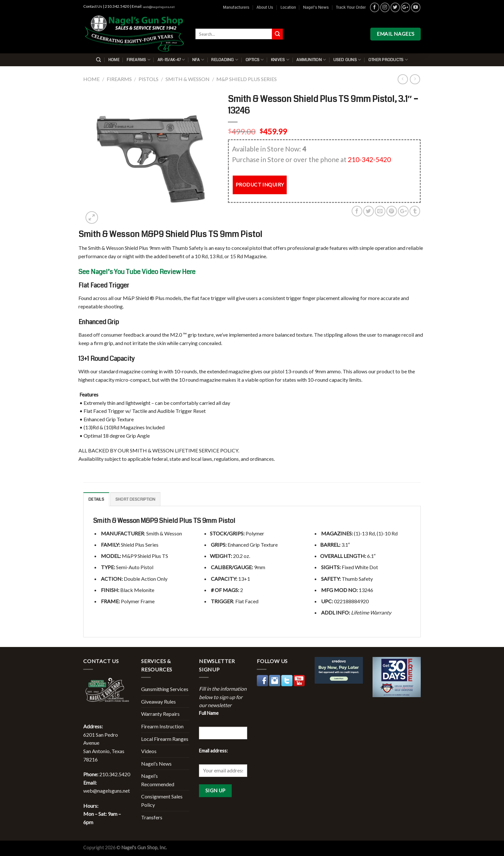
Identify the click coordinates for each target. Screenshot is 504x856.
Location (288, 7)
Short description (135, 499)
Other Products (388, 60)
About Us (265, 7)
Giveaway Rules (158, 701)
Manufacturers (236, 7)
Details (96, 499)
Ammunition (311, 60)
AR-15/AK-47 (171, 60)
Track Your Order (351, 7)
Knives (280, 60)
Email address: (213, 751)
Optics (255, 60)
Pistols (148, 79)
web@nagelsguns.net (159, 7)
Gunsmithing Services (165, 689)
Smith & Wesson (188, 79)
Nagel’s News (316, 7)
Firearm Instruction (162, 726)
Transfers (152, 817)
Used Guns (347, 60)
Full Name (209, 713)
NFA (198, 60)
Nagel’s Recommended (158, 780)
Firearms (139, 60)
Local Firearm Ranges (165, 739)
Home (114, 60)
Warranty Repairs (160, 714)
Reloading (225, 60)
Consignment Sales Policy (162, 801)
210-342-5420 (369, 159)
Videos (149, 751)
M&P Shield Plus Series (247, 79)
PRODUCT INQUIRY (260, 185)
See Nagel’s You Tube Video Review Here (137, 272)
